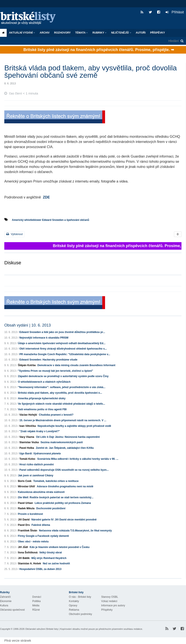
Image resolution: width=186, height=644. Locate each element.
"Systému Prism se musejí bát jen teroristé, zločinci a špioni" (55, 371)
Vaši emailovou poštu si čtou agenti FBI (42, 409)
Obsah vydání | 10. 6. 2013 (28, 325)
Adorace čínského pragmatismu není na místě (65, 486)
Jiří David (24, 520)
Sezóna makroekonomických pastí (62, 442)
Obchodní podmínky (80, 614)
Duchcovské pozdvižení (51, 508)
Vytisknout (14, 234)
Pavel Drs (24, 525)
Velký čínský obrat (50, 553)
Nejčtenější (121, 33)
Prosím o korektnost (30, 514)
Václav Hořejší (28, 415)
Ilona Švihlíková (28, 553)
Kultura (4, 605)
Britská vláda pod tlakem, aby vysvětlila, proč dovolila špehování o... (60, 393)
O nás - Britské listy (80, 597)
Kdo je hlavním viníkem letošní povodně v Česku (60, 547)
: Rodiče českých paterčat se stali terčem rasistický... (56, 497)
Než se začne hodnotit (56, 563)
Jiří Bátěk (24, 558)
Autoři (141, 33)
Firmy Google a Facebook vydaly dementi (43, 536)
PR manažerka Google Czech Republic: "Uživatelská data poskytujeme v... (65, 354)
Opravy (73, 605)
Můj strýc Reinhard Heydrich (49, 558)
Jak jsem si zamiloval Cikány (36, 475)
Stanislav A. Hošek (29, 563)
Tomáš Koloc (27, 459)
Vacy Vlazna (27, 437)
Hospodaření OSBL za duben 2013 (40, 569)
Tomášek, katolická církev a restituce (56, 481)
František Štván (27, 531)
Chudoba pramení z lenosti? (56, 415)
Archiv (45, 33)
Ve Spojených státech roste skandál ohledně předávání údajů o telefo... (61, 404)
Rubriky (99, 33)
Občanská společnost (12, 610)
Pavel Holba (27, 448)
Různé (36, 610)
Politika (36, 601)
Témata (81, 33)
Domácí (37, 597)
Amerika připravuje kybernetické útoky (42, 398)
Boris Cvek (25, 481)
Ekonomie (6, 601)
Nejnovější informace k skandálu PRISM (44, 338)
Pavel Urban (25, 503)
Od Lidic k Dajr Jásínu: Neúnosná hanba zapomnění (68, 437)
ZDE (46, 197)
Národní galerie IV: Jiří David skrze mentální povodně (64, 520)
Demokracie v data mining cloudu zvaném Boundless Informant (76, 365)
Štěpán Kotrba (27, 365)
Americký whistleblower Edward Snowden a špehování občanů (50, 220)
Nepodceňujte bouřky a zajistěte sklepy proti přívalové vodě (74, 426)
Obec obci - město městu (33, 542)
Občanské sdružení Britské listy (42, 629)
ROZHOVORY (62, 33)
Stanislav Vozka (29, 442)
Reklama (74, 610)
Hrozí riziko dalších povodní (36, 464)
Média (36, 605)
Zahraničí (5, 597)
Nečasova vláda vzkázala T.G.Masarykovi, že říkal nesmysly (75, 531)
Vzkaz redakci (109, 601)
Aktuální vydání (22, 33)
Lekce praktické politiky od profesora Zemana (63, 503)
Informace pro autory (113, 605)
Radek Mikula (26, 508)
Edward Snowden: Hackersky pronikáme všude (48, 360)
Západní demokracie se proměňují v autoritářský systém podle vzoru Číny (63, 376)
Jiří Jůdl (23, 547)
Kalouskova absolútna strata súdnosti (41, 492)
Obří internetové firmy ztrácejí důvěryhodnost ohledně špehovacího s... (63, 349)
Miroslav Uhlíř (26, 486)
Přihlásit (175, 12)
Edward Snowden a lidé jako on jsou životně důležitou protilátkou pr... (62, 332)
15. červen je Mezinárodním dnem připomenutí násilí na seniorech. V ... (63, 420)
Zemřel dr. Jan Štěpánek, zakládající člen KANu (65, 448)
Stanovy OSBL (110, 597)
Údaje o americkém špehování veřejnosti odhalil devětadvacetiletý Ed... (62, 343)
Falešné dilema (41, 525)
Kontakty (74, 601)
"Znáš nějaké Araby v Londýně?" (40, 431)
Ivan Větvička (28, 426)
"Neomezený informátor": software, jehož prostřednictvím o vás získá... (62, 387)
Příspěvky (157, 33)
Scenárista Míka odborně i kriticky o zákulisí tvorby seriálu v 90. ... (78, 459)
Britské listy (30, 18)
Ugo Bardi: (40, 454)
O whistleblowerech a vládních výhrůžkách (44, 382)
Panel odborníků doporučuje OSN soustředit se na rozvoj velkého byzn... (64, 470)
